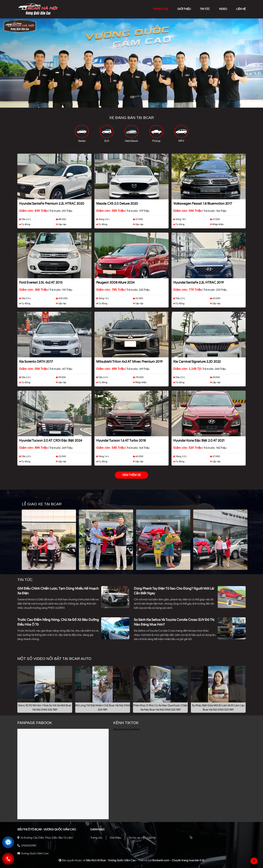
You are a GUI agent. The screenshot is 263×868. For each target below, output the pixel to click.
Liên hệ (152, 838)
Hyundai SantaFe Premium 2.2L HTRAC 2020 (52, 204)
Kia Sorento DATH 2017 (36, 362)
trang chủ (161, 9)
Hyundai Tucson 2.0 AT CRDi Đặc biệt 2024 (51, 440)
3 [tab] (137, 105)
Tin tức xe (134, 838)
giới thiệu (184, 9)
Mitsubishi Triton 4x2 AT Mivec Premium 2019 (129, 362)
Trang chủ (96, 838)
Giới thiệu (115, 838)
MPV (181, 141)
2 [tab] (131, 105)
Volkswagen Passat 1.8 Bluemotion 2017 (203, 204)
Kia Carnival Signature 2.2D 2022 (197, 362)
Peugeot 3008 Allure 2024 (115, 282)
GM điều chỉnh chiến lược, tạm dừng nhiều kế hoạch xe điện (58, 591)
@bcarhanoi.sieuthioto (127, 729)
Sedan (82, 141)
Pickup (156, 141)
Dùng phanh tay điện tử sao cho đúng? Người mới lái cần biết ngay (174, 591)
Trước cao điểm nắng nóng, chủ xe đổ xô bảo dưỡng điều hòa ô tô (58, 622)
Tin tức (205, 9)
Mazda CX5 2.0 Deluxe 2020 (117, 204)
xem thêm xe (131, 475)
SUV (107, 141)
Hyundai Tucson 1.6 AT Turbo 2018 (121, 440)
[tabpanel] (131, 63)
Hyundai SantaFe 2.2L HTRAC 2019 (199, 282)
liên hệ (241, 9)
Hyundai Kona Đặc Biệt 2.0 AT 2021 (199, 440)
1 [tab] (126, 105)
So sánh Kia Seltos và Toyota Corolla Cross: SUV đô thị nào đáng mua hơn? (174, 622)
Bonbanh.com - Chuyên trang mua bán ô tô (178, 860)
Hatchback (131, 141)
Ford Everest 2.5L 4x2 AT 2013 (41, 282)
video (223, 9)
